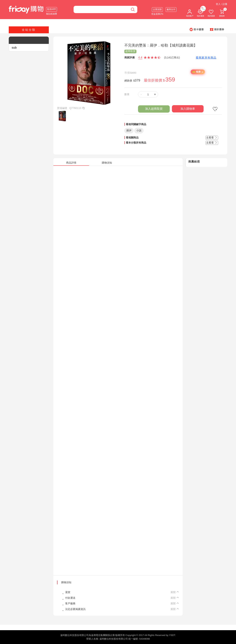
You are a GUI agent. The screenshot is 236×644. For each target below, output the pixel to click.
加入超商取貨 (154, 109)
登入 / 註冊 (222, 4)
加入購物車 (188, 109)
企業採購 (157, 9)
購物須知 (66, 582)
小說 (139, 130)
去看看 (212, 138)
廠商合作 (171, 9)
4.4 (140, 58)
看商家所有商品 (206, 58)
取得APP (52, 9)
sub (14, 48)
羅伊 (129, 130)
